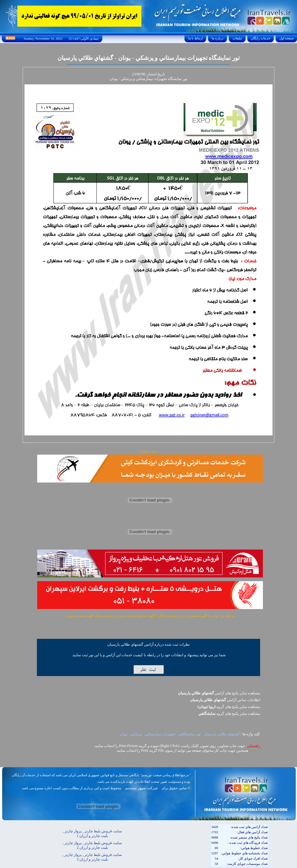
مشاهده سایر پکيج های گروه (229, 707)
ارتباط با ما (195, 38)
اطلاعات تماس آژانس (225, 700)
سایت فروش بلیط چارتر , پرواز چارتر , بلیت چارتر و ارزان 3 (92, 857)
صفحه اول (286, 38)
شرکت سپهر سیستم (142, 788)
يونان (124, 734)
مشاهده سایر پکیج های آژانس (219, 693)
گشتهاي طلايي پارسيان (222, 734)
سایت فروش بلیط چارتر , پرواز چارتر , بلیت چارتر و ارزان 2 (92, 845)
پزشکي (136, 734)
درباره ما (218, 38)
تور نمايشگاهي (190, 734)
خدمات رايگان (261, 38)
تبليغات (237, 38)
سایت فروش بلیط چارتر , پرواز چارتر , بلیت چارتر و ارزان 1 (92, 833)
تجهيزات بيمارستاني (160, 734)
